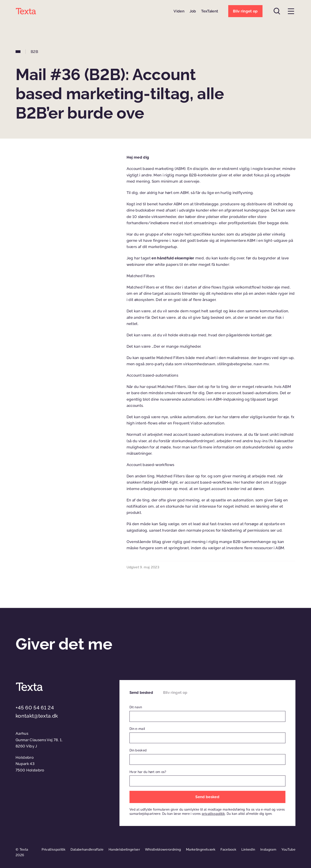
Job (193, 11)
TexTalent (210, 11)
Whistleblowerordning (163, 850)
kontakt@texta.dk (37, 716)
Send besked (141, 692)
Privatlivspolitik (54, 850)
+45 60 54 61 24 (35, 708)
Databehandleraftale (87, 850)
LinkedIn (248, 850)
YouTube (288, 850)
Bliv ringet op (175, 692)
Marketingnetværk (201, 850)
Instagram (268, 850)
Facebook (228, 850)
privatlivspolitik (213, 814)
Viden (179, 11)
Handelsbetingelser (124, 850)
